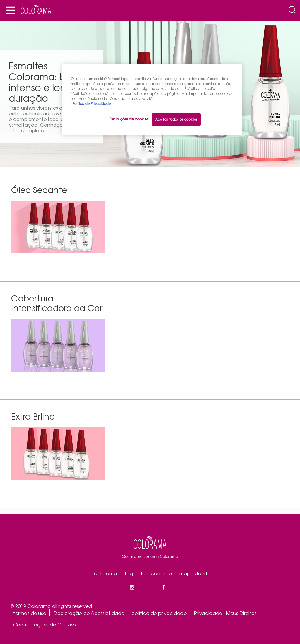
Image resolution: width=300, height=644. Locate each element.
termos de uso (30, 613)
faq (129, 573)
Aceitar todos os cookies (176, 119)
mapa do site (195, 573)
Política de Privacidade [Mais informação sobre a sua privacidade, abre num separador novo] (92, 103)
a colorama (103, 573)
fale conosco (156, 573)
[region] (152, 100)
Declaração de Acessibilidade (89, 613)
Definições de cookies (129, 119)
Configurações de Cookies (45, 624)
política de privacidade (159, 613)
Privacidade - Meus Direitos (225, 613)
